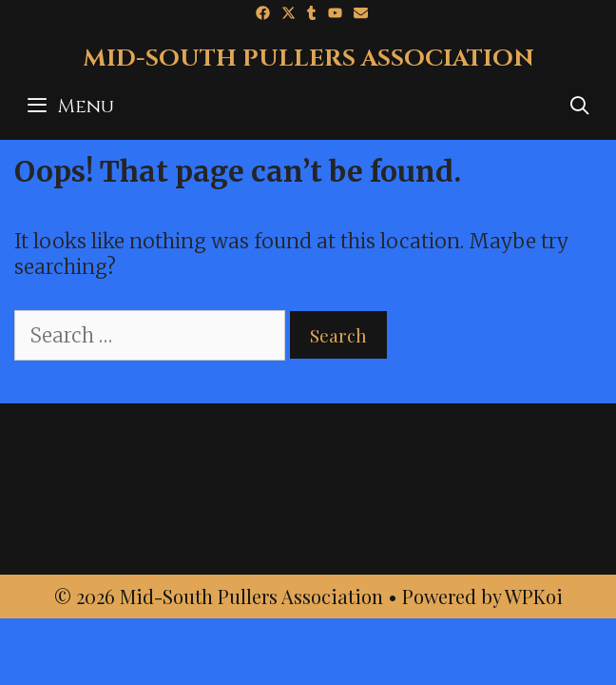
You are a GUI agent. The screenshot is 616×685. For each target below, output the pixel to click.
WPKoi (534, 596)
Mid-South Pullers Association (308, 59)
